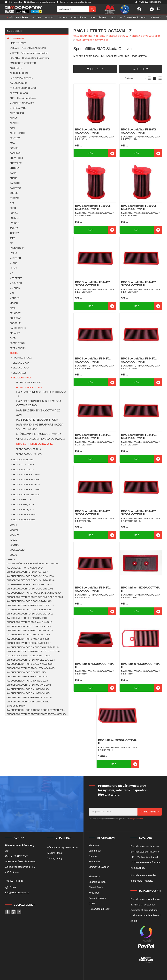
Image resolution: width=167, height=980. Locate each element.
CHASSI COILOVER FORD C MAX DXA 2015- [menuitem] (30, 630)
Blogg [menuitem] (49, 19)
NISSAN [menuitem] (14, 303)
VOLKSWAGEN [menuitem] (17, 550)
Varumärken (95, 851)
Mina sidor (94, 845)
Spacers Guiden (97, 882)
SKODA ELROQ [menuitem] (21, 363)
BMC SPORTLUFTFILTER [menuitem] (23, 63)
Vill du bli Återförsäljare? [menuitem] (128, 19)
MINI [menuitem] (12, 293)
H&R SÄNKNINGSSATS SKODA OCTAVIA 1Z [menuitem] (41, 394)
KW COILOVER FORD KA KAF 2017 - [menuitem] (25, 568)
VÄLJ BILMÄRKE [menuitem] (19, 19)
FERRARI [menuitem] (15, 198)
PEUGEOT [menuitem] (15, 313)
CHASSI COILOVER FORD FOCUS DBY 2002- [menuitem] (30, 589)
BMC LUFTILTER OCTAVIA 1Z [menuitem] (34, 444)
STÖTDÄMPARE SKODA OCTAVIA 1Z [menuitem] (39, 434)
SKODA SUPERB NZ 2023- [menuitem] (26, 490)
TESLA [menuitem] (13, 540)
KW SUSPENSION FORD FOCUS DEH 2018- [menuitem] (29, 610)
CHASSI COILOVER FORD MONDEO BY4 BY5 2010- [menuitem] (33, 651)
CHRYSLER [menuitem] (16, 163)
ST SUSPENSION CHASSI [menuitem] (23, 88)
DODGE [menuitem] (14, 193)
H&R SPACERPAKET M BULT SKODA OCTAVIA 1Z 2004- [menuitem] (39, 403)
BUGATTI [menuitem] (14, 148)
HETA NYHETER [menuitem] (18, 43)
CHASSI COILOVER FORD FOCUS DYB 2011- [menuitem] (30, 605)
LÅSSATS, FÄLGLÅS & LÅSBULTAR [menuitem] (28, 48)
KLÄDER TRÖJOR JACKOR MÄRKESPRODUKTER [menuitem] (33, 564)
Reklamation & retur (99, 909)
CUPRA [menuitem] (14, 178)
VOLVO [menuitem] (13, 555)
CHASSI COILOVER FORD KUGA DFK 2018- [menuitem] (29, 643)
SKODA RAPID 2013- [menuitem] (23, 460)
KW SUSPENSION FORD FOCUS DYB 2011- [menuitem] (29, 601)
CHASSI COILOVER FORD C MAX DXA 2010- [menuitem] (30, 622)
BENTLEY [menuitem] (15, 138)
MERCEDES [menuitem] (16, 278)
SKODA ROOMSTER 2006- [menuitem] (26, 495)
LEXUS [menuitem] (13, 253)
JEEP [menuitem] (12, 238)
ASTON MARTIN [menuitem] (18, 133)
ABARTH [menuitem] (14, 123)
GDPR (92, 903)
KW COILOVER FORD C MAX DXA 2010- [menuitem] (27, 618)
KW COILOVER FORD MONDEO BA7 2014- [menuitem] (29, 656)
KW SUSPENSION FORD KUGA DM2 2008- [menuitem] (29, 635)
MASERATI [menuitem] (15, 258)
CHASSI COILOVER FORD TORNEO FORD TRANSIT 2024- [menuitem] (37, 714)
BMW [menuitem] (12, 143)
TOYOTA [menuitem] (14, 545)
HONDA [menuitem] (14, 213)
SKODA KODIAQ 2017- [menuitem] (24, 515)
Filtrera (97, 69)
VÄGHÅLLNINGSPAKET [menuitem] (22, 103)
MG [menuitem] (11, 273)
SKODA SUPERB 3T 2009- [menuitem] (26, 480)
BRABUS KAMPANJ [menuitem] (17, 706)
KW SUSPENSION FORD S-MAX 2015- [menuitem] (26, 672)
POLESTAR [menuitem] (15, 318)
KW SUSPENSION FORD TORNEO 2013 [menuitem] (27, 681)
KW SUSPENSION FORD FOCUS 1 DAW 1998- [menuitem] (30, 576)
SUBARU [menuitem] (14, 535)
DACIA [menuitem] (13, 173)
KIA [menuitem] (11, 243)
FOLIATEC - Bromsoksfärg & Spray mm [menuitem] (29, 58)
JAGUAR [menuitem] (14, 228)
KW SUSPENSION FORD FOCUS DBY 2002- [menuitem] (29, 584)
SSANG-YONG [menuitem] (17, 343)
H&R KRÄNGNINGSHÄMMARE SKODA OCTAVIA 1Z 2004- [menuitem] (40, 427)
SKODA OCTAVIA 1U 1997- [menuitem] (29, 382)
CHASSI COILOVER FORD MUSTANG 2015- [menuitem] (29, 697)
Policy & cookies (97, 898)
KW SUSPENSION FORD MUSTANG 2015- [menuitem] (28, 693)
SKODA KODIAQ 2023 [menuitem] (24, 520)
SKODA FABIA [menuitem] (20, 373)
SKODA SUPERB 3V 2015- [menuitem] (26, 484)
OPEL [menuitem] (13, 308)
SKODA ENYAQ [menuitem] (21, 368)
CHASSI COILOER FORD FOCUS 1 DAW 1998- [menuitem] (30, 580)
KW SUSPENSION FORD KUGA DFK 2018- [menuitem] (28, 639)
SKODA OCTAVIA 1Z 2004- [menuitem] (29, 388)
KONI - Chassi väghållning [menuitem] (23, 98)
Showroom (94, 877)
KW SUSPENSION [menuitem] (19, 83)
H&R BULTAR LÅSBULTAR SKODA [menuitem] (37, 420)
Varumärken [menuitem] (98, 19)
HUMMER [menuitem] (15, 218)
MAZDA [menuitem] (14, 263)
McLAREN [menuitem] (15, 288)
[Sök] (92, 10)
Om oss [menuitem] (62, 19)
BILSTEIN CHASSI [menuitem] (19, 93)
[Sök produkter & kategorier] (73, 10)
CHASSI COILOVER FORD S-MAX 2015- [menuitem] (27, 677)
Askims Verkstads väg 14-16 (20, 867)
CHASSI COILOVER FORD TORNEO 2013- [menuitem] (28, 702)
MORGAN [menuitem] (15, 298)
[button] (152, 10)
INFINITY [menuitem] (14, 233)
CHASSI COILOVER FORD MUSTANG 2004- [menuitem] (29, 685)
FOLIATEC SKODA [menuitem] (22, 358)
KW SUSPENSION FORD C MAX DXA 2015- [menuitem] (29, 626)
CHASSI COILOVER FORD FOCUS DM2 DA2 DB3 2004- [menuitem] (35, 597)
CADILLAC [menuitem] (15, 153)
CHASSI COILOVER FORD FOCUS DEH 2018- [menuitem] (30, 614)
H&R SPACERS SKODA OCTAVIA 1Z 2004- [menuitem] (38, 413)
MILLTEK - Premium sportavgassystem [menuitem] (29, 53)
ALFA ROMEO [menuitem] (17, 113)
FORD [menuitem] (13, 208)
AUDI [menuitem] (12, 128)
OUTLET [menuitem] (37, 19)
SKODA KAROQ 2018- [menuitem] (24, 509)
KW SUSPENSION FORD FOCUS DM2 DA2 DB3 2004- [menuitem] (34, 593)
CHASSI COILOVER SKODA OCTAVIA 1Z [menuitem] (41, 439)
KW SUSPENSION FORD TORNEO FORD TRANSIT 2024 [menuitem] (36, 710)
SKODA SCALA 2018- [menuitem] (24, 470)
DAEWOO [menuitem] (15, 183)
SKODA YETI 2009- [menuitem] (22, 499)
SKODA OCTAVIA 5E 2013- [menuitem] (29, 449)
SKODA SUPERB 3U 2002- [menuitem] (26, 474)
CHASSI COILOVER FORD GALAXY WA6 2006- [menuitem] (31, 668)
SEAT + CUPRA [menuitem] (18, 348)
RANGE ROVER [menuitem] (18, 328)
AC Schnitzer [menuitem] (16, 68)
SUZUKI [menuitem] (14, 530)
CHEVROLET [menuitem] (16, 158)
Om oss (93, 856)
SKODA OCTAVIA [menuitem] (22, 378)
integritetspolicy (136, 819)
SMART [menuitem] (13, 525)
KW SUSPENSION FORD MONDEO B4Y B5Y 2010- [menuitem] (33, 647)
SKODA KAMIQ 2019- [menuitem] (24, 505)
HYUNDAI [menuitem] (15, 223)
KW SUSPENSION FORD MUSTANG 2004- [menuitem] (28, 689)
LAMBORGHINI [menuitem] (17, 248)
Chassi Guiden (96, 887)
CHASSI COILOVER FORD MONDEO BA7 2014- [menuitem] (31, 660)
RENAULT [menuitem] (15, 333)
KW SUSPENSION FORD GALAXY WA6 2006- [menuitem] (30, 664)
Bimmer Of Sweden (99, 867)
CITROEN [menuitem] (15, 168)
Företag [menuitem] (156, 19)
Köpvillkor (94, 893)
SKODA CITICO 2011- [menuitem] (24, 464)
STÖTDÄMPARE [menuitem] (18, 108)
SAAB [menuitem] (13, 338)
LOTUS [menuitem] (13, 268)
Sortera (142, 69)
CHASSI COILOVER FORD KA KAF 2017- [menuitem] (27, 572)
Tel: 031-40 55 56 (14, 881)
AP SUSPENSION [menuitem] (19, 73)
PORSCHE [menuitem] (15, 323)
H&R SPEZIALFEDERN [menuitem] (21, 78)
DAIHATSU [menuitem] (15, 188)
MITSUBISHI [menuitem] (16, 283)
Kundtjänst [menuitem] (79, 19)
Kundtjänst (94, 861)
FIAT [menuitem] (12, 203)
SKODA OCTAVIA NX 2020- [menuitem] (29, 454)
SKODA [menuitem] (14, 353)
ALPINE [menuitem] (14, 118)
